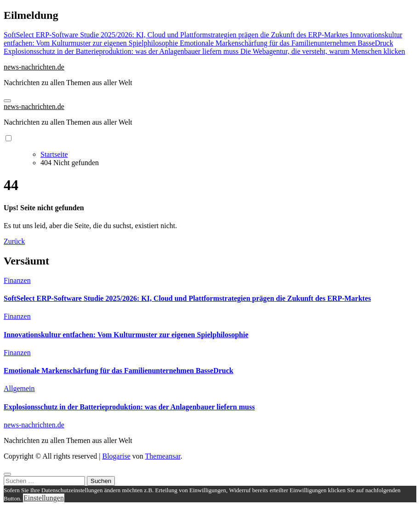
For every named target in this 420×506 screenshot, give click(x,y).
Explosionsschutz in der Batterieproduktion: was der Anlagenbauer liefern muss (129, 407)
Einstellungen (44, 498)
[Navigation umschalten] (7, 101)
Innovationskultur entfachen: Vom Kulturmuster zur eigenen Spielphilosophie (126, 335)
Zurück (14, 241)
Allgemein (19, 388)
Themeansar (163, 456)
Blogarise (116, 456)
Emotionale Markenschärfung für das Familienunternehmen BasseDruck (119, 371)
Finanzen (17, 280)
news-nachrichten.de (34, 67)
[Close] (7, 474)
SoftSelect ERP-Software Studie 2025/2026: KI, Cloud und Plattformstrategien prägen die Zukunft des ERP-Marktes (187, 298)
